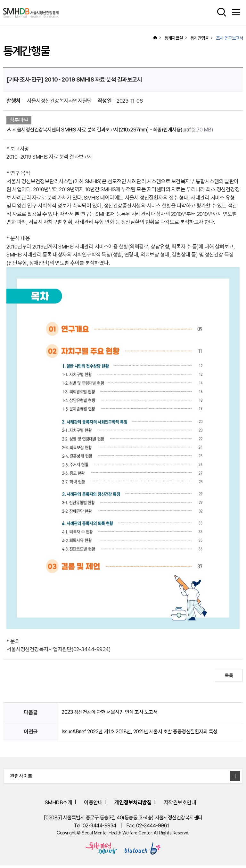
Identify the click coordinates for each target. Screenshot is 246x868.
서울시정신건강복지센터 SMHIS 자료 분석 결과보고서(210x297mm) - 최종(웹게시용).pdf (115, 130)
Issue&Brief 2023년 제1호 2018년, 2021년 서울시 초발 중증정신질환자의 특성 (143, 733)
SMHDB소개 (46, 804)
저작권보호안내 (189, 804)
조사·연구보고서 (229, 38)
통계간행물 (200, 38)
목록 (229, 676)
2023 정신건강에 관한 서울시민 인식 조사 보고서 (112, 713)
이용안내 (87, 804)
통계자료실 (174, 38)
